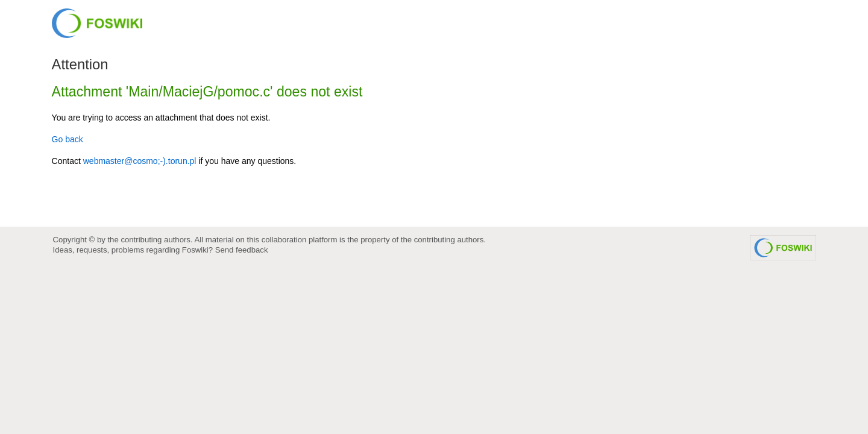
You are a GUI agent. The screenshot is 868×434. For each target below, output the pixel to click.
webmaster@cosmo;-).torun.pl (140, 161)
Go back (68, 139)
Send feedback (242, 250)
